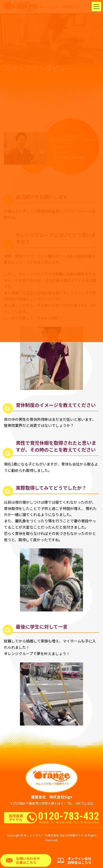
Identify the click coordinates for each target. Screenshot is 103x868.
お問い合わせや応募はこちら (28, 860)
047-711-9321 (85, 803)
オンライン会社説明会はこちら (79, 860)
